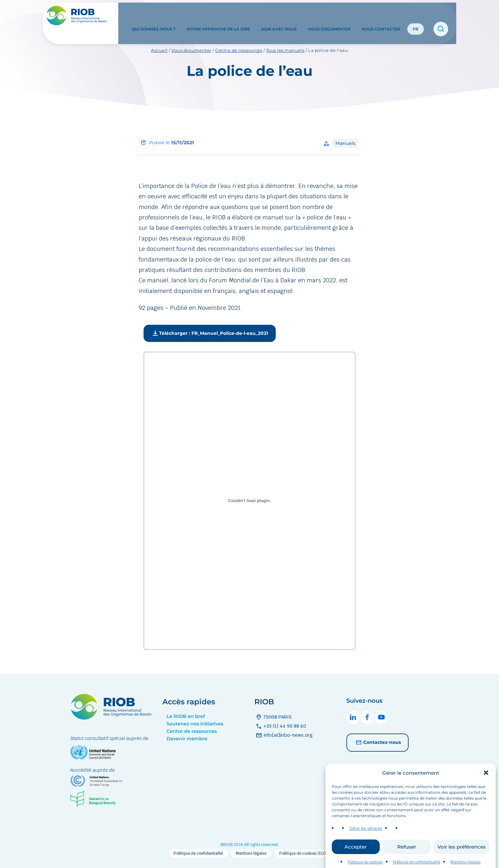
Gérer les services (366, 838)
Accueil (159, 50)
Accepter (356, 856)
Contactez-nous (377, 743)
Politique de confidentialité (198, 853)
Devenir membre (187, 739)
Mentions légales (251, 853)
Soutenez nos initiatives (195, 724)
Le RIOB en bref (186, 716)
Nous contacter (381, 16)
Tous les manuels (285, 50)
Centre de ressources (239, 50)
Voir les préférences (462, 856)
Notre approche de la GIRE (218, 16)
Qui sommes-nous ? (154, 16)
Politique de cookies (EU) (302, 853)
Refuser (407, 856)
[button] (486, 782)
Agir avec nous (279, 16)
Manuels (345, 143)
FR (416, 16)
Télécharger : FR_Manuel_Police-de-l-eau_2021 (210, 334)
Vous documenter (329, 16)
